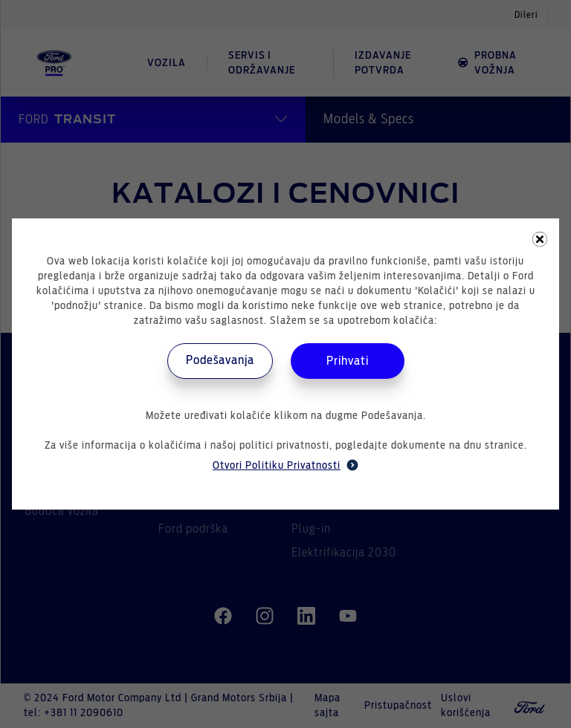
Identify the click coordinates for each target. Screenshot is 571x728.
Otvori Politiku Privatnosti (285, 465)
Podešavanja (220, 360)
